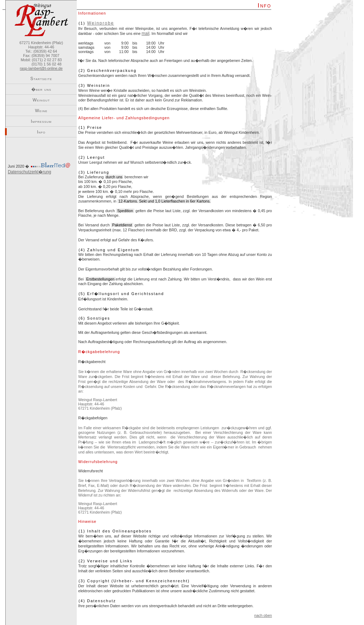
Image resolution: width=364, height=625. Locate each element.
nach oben (263, 615)
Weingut (41, 100)
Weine (41, 111)
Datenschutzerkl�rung (30, 172)
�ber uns (41, 89)
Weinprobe (101, 23)
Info (41, 132)
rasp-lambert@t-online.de (41, 68)
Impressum (41, 121)
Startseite (41, 79)
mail (145, 33)
